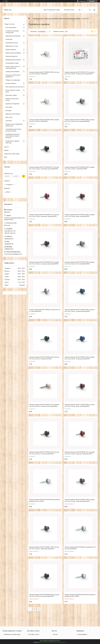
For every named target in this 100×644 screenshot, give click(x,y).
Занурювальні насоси (12, 43)
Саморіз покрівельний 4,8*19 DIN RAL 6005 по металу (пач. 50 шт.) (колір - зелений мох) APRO (44, 358)
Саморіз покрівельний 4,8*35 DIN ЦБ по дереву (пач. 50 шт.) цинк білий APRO (80, 548)
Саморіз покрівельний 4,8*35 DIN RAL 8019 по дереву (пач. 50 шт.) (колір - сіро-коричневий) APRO (44, 595)
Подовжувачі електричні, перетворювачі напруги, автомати (13, 136)
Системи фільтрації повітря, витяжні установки (13, 130)
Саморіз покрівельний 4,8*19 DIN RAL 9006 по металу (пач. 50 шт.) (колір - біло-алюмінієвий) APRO (80, 121)
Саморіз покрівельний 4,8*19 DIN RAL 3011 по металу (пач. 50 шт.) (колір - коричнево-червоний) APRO (44, 215)
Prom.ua (58, 641)
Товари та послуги (9, 24)
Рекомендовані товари (12, 63)
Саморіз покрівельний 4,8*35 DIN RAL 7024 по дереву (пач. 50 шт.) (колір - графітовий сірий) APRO (80, 500)
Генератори (9, 39)
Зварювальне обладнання (13, 36)
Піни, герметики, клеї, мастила (14, 87)
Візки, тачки (9, 117)
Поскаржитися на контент (46, 642)
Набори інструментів (11, 56)
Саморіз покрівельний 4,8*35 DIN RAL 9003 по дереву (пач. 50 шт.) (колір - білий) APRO (44, 121)
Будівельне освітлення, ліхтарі (12, 100)
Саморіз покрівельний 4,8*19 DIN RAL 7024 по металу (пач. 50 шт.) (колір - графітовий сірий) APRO (44, 548)
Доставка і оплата (69, 10)
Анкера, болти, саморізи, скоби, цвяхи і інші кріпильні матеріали (63, 19)
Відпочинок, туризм (11, 95)
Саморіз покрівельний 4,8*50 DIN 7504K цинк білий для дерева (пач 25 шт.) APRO (45, 500)
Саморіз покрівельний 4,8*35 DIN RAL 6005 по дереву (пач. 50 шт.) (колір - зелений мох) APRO (80, 168)
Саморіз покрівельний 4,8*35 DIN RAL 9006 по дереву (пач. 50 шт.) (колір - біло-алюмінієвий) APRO (80, 263)
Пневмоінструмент (11, 50)
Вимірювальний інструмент (13, 60)
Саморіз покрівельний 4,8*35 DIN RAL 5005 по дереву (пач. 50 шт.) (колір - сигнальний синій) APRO (80, 358)
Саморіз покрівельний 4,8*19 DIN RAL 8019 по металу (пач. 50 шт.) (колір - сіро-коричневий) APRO (44, 453)
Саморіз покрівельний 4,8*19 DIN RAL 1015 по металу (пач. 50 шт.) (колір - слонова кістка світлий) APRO (80, 73)
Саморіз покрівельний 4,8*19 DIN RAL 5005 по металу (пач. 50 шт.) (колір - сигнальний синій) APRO (80, 310)
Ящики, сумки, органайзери (13, 53)
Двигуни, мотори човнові (13, 114)
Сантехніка (9, 121)
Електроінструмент (11, 28)
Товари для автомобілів (12, 72)
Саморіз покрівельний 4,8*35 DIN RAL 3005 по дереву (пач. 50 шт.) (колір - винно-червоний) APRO (80, 215)
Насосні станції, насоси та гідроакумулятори (13, 67)
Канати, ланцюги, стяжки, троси (13, 91)
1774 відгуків (82, 1)
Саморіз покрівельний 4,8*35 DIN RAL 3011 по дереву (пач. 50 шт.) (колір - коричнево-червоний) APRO (80, 453)
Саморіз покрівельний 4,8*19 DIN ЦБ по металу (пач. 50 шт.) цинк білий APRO (45, 310)
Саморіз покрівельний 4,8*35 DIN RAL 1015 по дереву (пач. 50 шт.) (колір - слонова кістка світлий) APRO (44, 405)
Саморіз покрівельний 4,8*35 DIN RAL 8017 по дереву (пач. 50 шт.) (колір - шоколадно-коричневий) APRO (44, 263)
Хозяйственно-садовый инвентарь (12, 142)
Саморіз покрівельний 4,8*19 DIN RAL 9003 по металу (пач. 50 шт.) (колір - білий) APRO (44, 73)
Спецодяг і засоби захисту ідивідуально (13, 76)
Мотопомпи (9, 107)
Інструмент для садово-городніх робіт (12, 32)
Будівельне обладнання (12, 104)
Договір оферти (82, 634)
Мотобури (8, 111)
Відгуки (6, 150)
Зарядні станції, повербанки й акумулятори (14, 125)
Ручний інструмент (38, 19)
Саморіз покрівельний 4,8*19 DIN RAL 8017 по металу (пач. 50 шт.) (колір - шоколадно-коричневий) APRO (44, 168)
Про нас (6, 147)
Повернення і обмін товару (12, 154)
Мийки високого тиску (12, 46)
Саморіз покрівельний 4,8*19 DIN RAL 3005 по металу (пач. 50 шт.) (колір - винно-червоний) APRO (80, 405)
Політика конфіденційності (60, 642)
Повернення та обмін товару (12, 634)
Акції (6, 157)
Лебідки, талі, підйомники (13, 80)
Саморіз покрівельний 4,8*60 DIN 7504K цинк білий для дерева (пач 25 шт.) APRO (80, 595)
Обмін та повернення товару (52, 10)
